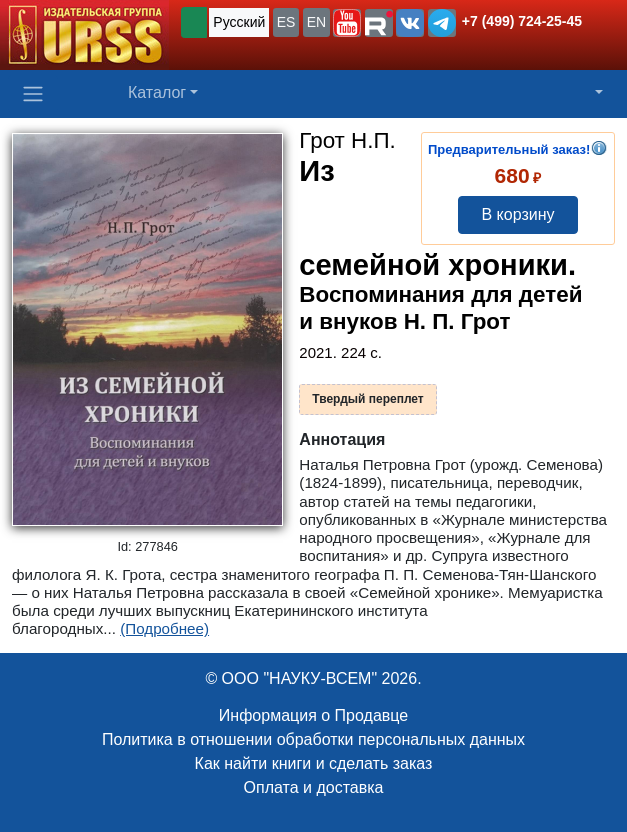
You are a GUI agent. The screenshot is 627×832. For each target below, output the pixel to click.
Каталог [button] (157, 92)
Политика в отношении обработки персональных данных (313, 739)
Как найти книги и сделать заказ (314, 763)
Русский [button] (239, 22)
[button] (347, 23)
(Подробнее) (164, 628)
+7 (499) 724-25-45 (522, 21)
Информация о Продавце (313, 715)
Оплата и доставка (314, 787)
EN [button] (316, 22)
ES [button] (286, 22)
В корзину (517, 214)
